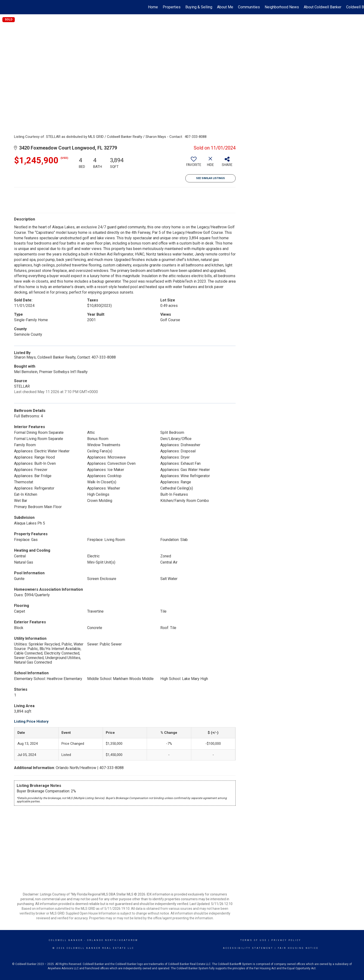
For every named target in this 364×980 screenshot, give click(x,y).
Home (153, 7)
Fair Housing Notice (298, 948)
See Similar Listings (210, 178)
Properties (172, 7)
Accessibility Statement (248, 948)
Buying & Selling (199, 7)
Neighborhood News (282, 7)
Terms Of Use (254, 940)
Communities (249, 7)
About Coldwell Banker (323, 7)
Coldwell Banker (66, 940)
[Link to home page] (6, 7)
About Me (225, 7)
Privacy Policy (286, 940)
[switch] (194, 163)
